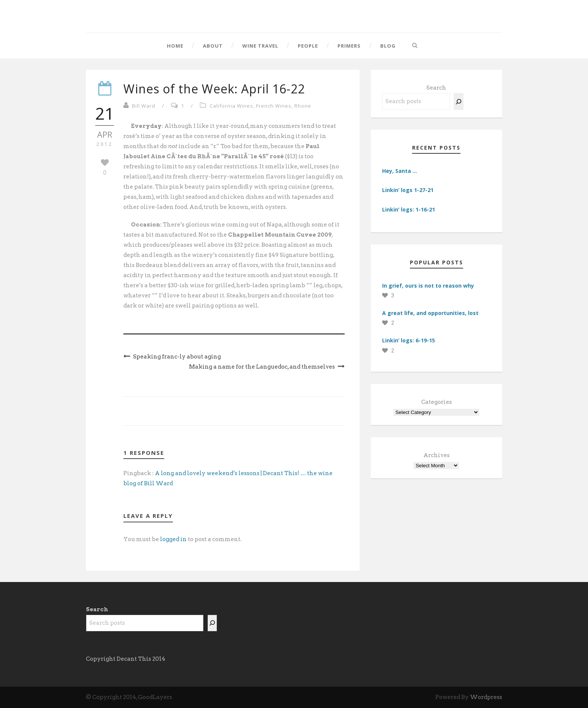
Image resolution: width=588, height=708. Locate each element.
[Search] (459, 101)
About (213, 46)
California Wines (231, 106)
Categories (436, 402)
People (308, 46)
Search (436, 88)
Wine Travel (260, 46)
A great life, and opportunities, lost (430, 313)
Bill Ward (144, 106)
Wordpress (486, 697)
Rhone (303, 106)
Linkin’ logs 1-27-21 (408, 190)
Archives (436, 455)
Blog (388, 46)
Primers (349, 46)
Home (175, 46)
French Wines (274, 106)
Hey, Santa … (400, 171)
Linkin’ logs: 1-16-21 (409, 209)
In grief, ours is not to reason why (428, 286)
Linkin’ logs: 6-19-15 (409, 340)
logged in (173, 539)
